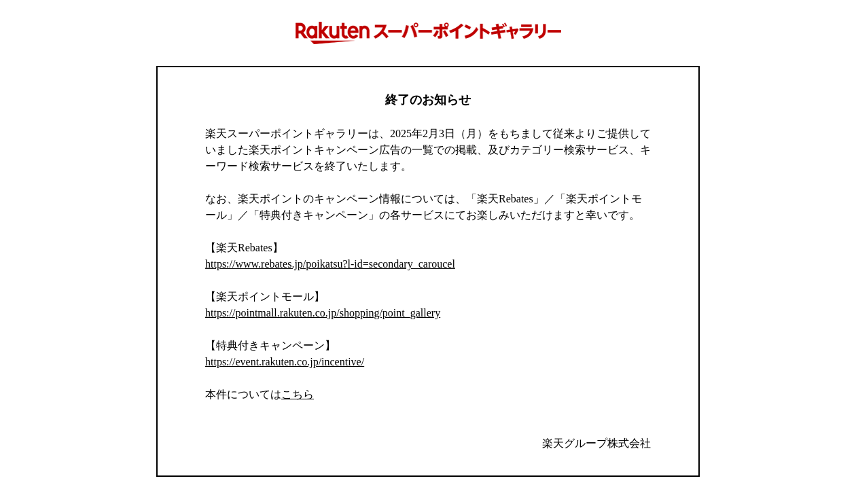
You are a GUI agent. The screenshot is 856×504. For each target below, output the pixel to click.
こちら (298, 394)
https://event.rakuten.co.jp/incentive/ (285, 362)
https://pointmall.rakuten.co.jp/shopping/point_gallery (323, 313)
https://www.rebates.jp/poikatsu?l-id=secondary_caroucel (330, 264)
